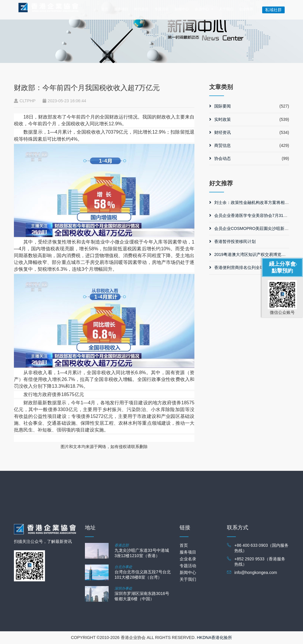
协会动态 (220, 158)
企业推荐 (246, 9)
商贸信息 (220, 145)
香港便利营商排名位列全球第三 (241, 267)
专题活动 (162, 9)
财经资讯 (220, 132)
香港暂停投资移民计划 (232, 241)
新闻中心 (182, 9)
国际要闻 (220, 106)
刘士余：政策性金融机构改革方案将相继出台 (253, 202)
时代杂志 (141, 9)
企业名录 (188, 559)
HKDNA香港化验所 (214, 637)
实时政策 (220, 119)
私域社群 (273, 10)
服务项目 (121, 9)
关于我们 (226, 9)
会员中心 (202, 9)
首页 (105, 9)
